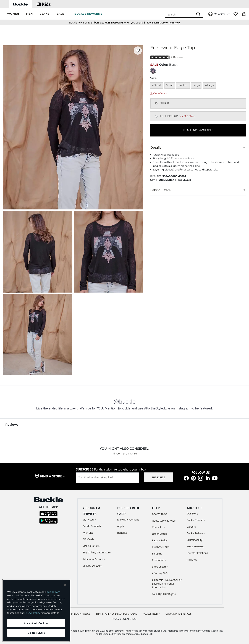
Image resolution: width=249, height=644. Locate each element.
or (161, 23)
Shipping (157, 554)
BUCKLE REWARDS (88, 14)
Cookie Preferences (179, 614)
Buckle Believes (196, 533)
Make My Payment (128, 520)
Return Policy (160, 540)
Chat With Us (160, 514)
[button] (13, 14)
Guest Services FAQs (164, 521)
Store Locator (160, 567)
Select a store (187, 116)
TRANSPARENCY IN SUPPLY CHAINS (116, 614)
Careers (191, 527)
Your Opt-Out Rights (164, 594)
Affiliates (192, 560)
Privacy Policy (32, 613)
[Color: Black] (153, 71)
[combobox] (180, 14)
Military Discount (92, 566)
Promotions (159, 560)
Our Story (192, 513)
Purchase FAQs (161, 547)
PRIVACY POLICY (81, 614)
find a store (53, 476)
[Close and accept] (65, 585)
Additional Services (94, 559)
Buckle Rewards (92, 526)
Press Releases (195, 546)
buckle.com (53, 592)
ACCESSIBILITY (151, 614)
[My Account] (219, 14)
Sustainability (195, 540)
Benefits (122, 533)
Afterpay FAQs (160, 573)
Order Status (159, 534)
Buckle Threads (196, 520)
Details (198, 147)
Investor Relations (197, 553)
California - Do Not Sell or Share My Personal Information (167, 584)
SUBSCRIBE (158, 477)
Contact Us (158, 527)
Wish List (88, 533)
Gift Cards (88, 539)
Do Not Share (36, 633)
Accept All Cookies (36, 623)
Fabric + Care (198, 190)
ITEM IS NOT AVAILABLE (198, 130)
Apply (121, 526)
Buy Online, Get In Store (97, 552)
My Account (89, 520)
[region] (36, 610)
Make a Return (91, 546)
